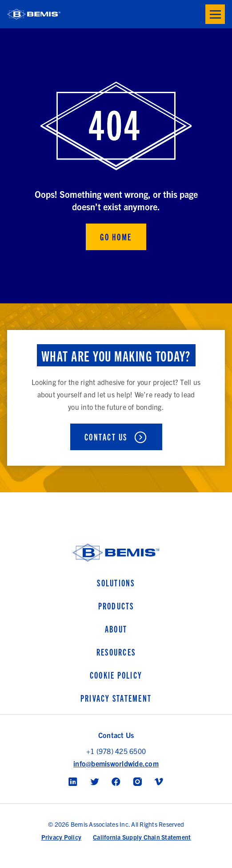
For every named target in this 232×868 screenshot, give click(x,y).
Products (116, 606)
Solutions (116, 583)
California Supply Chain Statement (142, 837)
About (116, 629)
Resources (116, 652)
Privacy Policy (62, 837)
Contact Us (106, 437)
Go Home (116, 237)
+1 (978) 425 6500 (116, 751)
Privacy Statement (116, 698)
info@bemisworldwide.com (116, 763)
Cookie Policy (116, 675)
